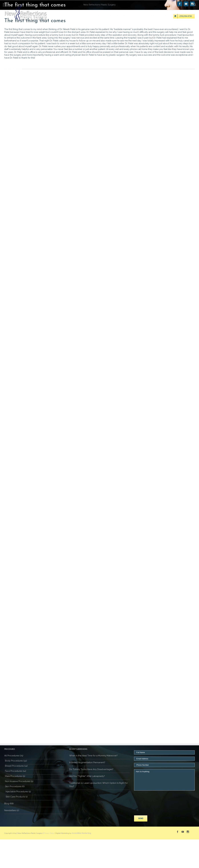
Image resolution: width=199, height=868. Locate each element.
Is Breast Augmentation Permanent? (87, 762)
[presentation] (146, 803)
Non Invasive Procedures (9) (19, 781)
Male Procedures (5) (15, 776)
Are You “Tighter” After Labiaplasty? (87, 776)
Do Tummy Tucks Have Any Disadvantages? (91, 769)
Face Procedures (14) (16, 771)
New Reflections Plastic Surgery (99, 5)
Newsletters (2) (12, 810)
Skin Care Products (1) (17, 797)
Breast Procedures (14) (16, 766)
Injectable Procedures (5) (18, 792)
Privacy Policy (49, 833)
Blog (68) (9, 804)
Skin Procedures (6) (15, 786)
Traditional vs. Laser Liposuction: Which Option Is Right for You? (99, 785)
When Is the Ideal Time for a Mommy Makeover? (93, 756)
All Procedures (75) (14, 756)
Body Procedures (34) (16, 761)
